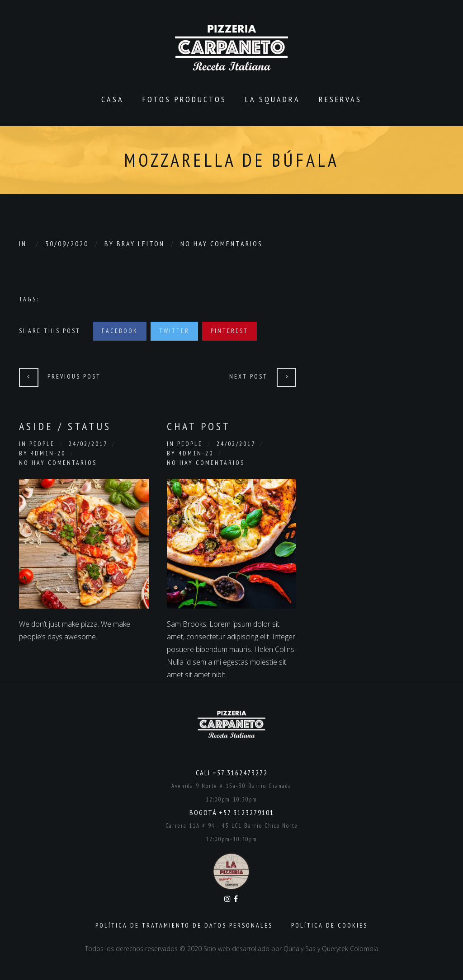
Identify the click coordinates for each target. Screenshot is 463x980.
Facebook (120, 331)
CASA (113, 99)
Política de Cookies (329, 925)
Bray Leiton (141, 244)
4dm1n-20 (48, 453)
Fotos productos (184, 99)
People (42, 444)
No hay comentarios (222, 244)
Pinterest (229, 331)
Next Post (248, 376)
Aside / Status (65, 426)
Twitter (174, 331)
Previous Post (74, 376)
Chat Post (199, 426)
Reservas (340, 99)
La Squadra (273, 99)
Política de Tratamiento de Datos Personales (184, 925)
